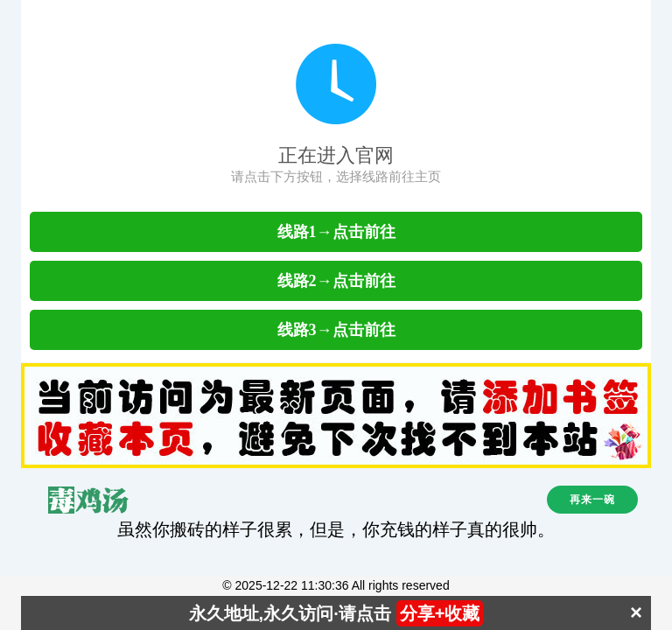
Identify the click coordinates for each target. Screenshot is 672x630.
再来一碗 (592, 500)
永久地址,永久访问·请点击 (336, 613)
